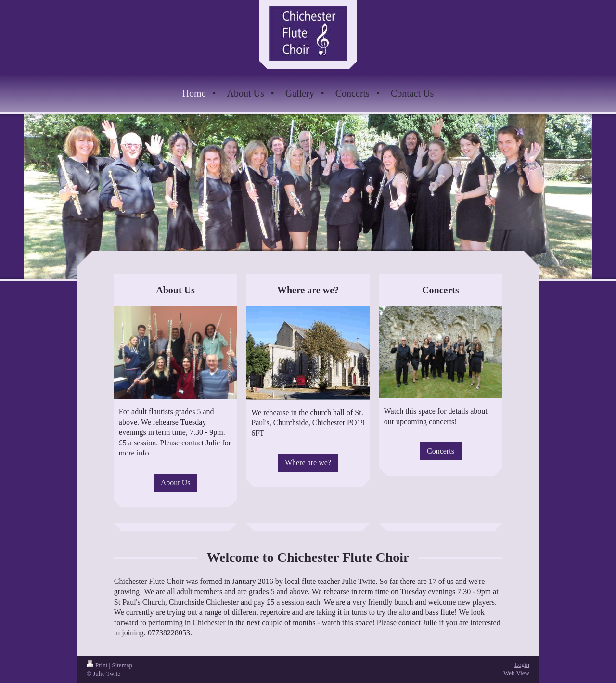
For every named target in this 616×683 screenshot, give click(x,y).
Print (97, 665)
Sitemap (122, 665)
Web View (516, 673)
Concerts (441, 451)
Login (522, 664)
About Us (176, 483)
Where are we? (308, 462)
